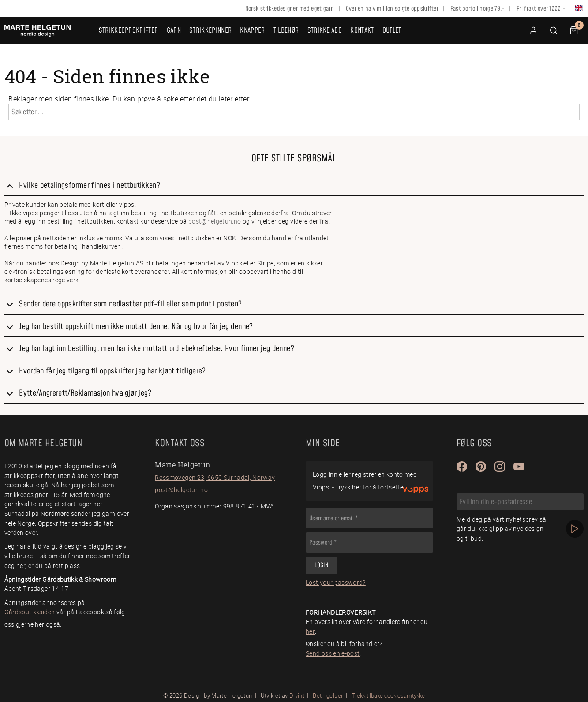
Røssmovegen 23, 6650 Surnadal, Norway (215, 477)
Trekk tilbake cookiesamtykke (388, 696)
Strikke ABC (325, 30)
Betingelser (328, 695)
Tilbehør (286, 30)
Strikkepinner (210, 30)
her (310, 631)
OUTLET (392, 30)
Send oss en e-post (333, 653)
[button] (554, 30)
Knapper (252, 30)
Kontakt (362, 30)
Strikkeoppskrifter (129, 30)
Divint (297, 695)
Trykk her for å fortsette (369, 487)
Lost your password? (336, 582)
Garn (174, 30)
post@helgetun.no (215, 221)
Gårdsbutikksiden (30, 612)
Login (321, 565)
